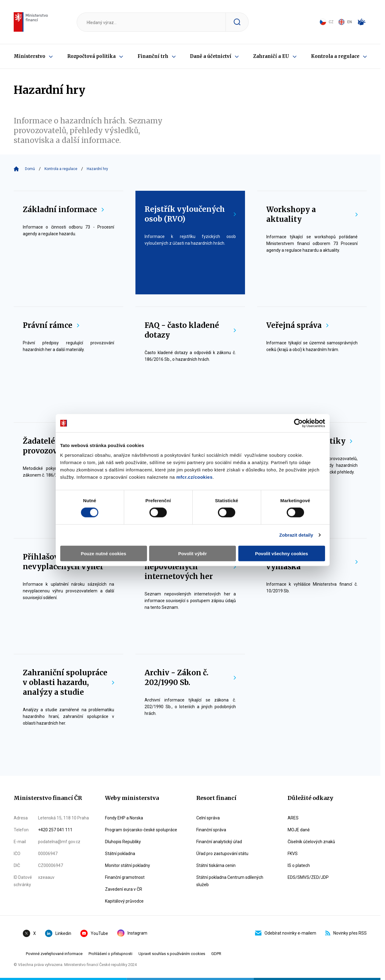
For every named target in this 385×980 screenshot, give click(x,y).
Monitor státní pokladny (128, 865)
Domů (30, 169)
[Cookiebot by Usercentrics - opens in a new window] (301, 401)
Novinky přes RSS (346, 933)
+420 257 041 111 (55, 830)
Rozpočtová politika (91, 56)
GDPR (216, 954)
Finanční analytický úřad (219, 842)
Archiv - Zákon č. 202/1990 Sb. (190, 678)
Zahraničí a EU (271, 56)
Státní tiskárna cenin (216, 865)
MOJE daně (299, 830)
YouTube (94, 933)
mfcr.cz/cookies (192, 454)
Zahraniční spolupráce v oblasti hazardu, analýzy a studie (68, 682)
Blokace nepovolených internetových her (190, 567)
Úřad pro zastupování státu (222, 854)
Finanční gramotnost (125, 877)
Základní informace (63, 209)
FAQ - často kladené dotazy (190, 330)
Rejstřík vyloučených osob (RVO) (190, 214)
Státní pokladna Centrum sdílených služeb (230, 881)
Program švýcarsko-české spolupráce (141, 830)
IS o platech (299, 865)
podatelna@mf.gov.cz (59, 842)
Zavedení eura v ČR (124, 889)
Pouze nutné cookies (102, 531)
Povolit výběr (192, 531)
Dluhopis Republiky (123, 842)
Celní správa (208, 818)
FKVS (293, 854)
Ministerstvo (30, 56)
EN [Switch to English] (345, 22)
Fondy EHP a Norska (124, 818)
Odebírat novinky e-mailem (286, 933)
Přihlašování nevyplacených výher (68, 562)
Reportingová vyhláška (312, 562)
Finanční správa (211, 830)
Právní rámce (51, 325)
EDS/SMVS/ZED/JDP (308, 877)
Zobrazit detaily (299, 513)
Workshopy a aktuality (312, 214)
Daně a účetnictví (211, 56)
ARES (293, 818)
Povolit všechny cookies (283, 531)
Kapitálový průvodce (124, 901)
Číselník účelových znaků (311, 842)
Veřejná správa (297, 325)
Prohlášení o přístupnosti (110, 954)
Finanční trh (153, 56)
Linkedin (58, 933)
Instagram (132, 933)
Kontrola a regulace (335, 56)
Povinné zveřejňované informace (54, 954)
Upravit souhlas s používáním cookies (172, 954)
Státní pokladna (120, 854)
